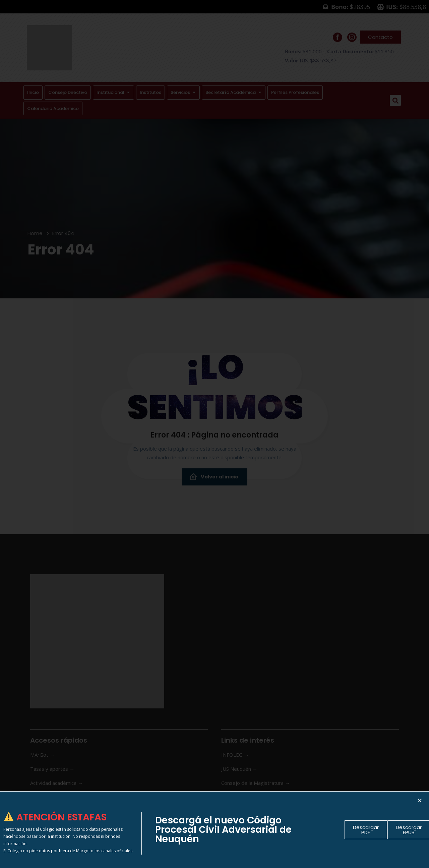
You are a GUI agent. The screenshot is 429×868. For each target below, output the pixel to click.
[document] (214, 434)
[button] (420, 800)
